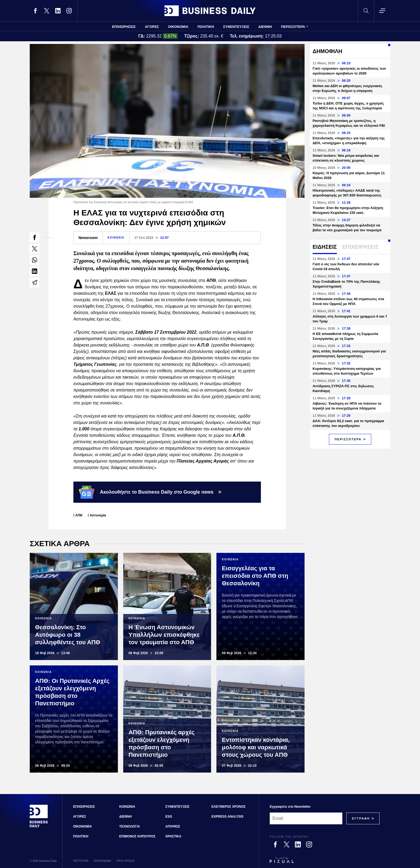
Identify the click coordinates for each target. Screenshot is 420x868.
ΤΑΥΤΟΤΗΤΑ (81, 861)
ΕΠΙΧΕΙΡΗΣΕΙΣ (124, 27)
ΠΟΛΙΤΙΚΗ (206, 27)
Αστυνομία (98, 515)
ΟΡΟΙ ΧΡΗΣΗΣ (126, 861)
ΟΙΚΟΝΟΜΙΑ (178, 27)
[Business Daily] (39, 827)
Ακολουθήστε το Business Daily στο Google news (150, 492)
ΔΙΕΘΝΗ (265, 27)
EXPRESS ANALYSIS (228, 817)
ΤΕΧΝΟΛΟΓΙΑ (130, 826)
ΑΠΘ (79, 515)
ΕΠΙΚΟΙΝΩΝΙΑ (102, 861)
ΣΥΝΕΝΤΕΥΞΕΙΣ (236, 27)
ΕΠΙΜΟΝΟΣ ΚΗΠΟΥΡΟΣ (137, 836)
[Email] (306, 818)
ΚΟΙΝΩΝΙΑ (116, 238)
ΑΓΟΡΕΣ (152, 27)
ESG (169, 817)
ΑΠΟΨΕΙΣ (173, 826)
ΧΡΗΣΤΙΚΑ (173, 836)
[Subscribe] (361, 818)
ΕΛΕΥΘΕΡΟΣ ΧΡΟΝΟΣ (229, 807)
